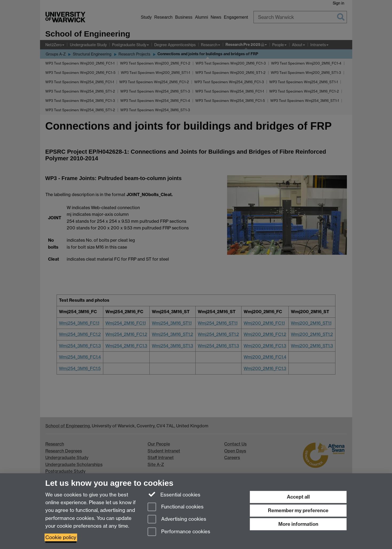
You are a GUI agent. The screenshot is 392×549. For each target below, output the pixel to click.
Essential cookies (174, 494)
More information (298, 524)
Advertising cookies (177, 520)
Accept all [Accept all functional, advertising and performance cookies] (298, 497)
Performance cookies (179, 532)
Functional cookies (176, 507)
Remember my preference (298, 510)
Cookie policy (61, 537)
